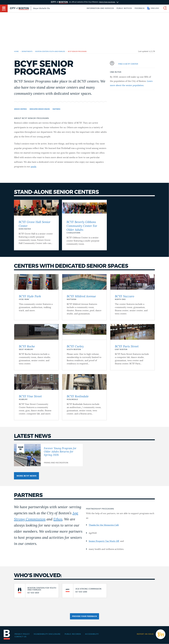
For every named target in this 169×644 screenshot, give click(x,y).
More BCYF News (27, 476)
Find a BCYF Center (128, 64)
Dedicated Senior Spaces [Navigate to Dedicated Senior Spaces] (40, 109)
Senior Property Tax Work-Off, (104, 541)
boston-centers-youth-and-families (50, 51)
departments (27, 51)
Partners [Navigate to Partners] (56, 109)
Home (16, 51)
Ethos (58, 519)
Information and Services (100, 8)
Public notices (124, 8)
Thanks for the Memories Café (104, 525)
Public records (73, 634)
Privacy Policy (22, 634)
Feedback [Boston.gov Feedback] (140, 8)
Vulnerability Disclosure (47, 634)
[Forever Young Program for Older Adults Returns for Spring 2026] (48, 455)
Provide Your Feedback (84, 616)
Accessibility (92, 634)
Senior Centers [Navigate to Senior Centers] (20, 109)
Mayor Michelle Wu (41, 8)
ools (34, 167)
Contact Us (20, 637)
